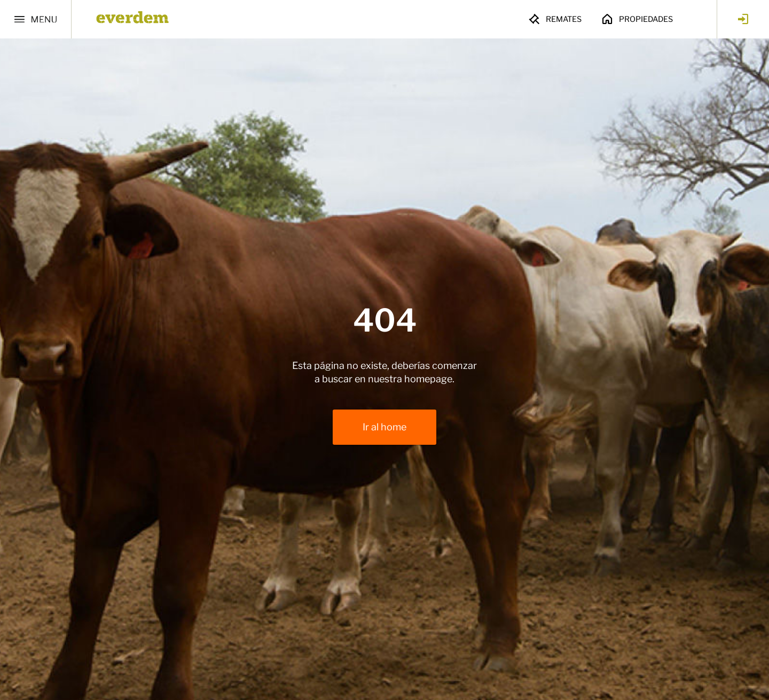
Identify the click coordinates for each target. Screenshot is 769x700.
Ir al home (384, 427)
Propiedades (637, 19)
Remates (555, 19)
